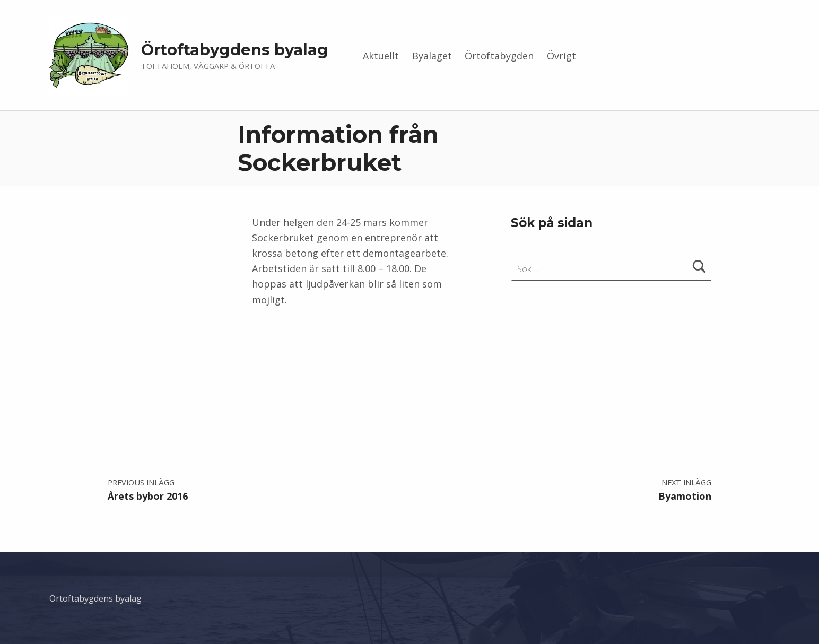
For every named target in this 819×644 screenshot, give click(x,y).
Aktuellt (381, 56)
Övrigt (561, 56)
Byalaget (432, 56)
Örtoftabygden (499, 56)
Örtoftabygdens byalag (235, 50)
